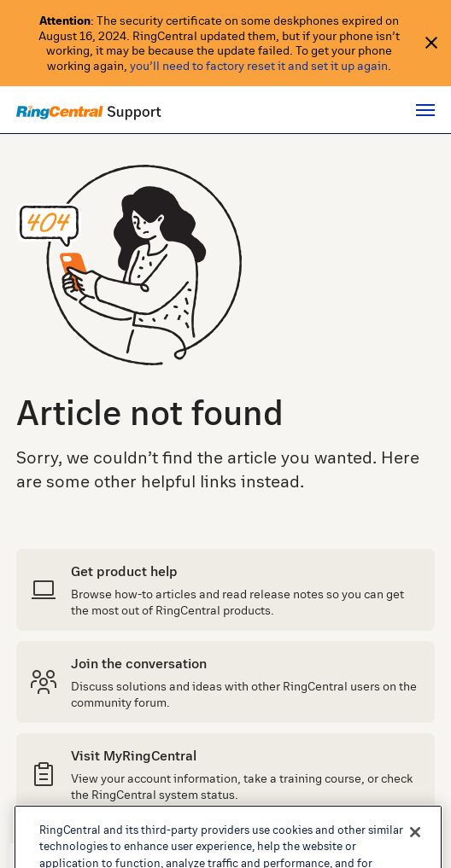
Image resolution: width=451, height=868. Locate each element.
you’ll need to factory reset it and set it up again (259, 65)
